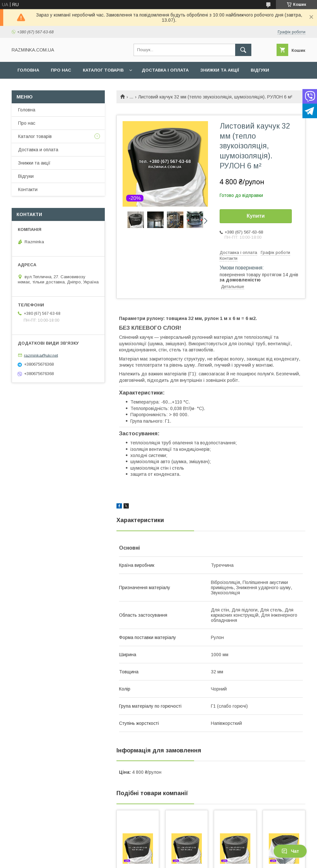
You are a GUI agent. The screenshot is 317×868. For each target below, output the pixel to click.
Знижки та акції (220, 70)
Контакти (30, 87)
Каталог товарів (103, 70)
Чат (290, 851)
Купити (256, 216)
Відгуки (260, 70)
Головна (28, 70)
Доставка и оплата (38, 150)
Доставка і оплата (165, 70)
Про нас (61, 70)
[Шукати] (243, 50)
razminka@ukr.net (41, 355)
